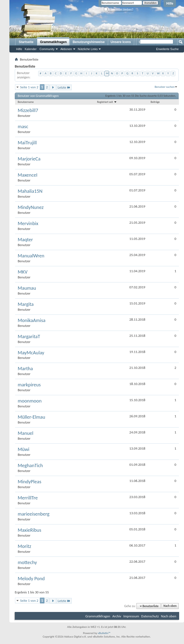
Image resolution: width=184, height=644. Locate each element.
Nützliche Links (88, 49)
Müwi (24, 449)
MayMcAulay (31, 353)
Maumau (27, 288)
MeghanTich (30, 465)
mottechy (27, 562)
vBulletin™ (104, 633)
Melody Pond (31, 579)
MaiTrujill (27, 143)
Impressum (131, 616)
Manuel (26, 433)
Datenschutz (150, 616)
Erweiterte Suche (167, 49)
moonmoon (30, 401)
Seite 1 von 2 (29, 87)
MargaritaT (29, 337)
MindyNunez (31, 207)
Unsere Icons (121, 42)
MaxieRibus (30, 530)
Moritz (24, 546)
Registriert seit (107, 102)
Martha (25, 369)
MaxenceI (28, 175)
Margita (26, 304)
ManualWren (31, 256)
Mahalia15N (30, 191)
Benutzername (26, 102)
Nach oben (170, 606)
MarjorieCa (29, 159)
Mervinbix (28, 223)
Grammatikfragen (53, 42)
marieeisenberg (34, 514)
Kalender (31, 49)
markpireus (29, 385)
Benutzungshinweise (89, 42)
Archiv (117, 616)
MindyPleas (30, 482)
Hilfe (170, 3)
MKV (23, 272)
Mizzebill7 (28, 110)
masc (23, 127)
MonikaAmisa (32, 320)
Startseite (26, 42)
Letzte (64, 87)
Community (47, 49)
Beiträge (155, 102)
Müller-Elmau (31, 417)
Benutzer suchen (165, 87)
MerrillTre (28, 498)
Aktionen (66, 49)
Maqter (25, 240)
